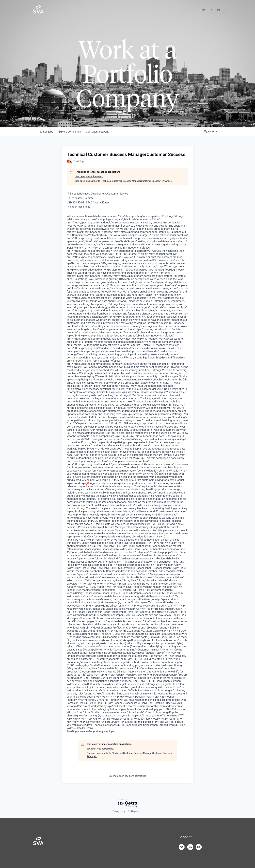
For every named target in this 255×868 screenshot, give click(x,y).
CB (225, 10)
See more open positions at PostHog (127, 776)
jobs (46, 132)
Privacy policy (119, 811)
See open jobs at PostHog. (89, 177)
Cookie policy (134, 811)
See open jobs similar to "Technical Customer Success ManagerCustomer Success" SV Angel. (124, 181)
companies (70, 132)
